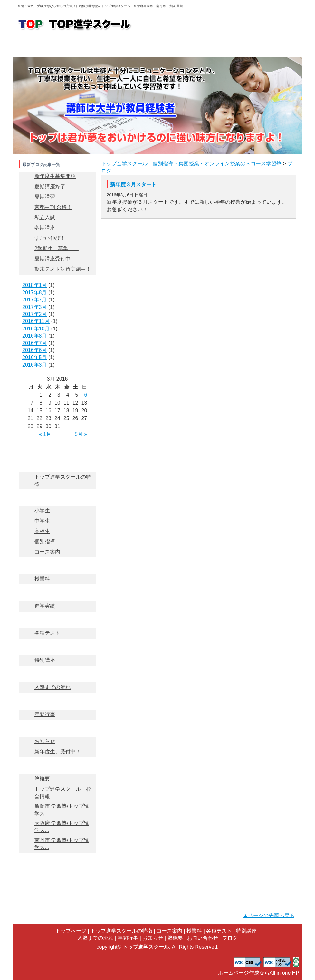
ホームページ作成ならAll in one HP (259, 973)
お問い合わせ (163, 25)
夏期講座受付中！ (55, 259)
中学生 (42, 521)
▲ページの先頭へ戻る (269, 915)
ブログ (57, 875)
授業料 (157, 47)
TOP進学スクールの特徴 (57, 461)
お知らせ (57, 725)
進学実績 (196, 47)
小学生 (42, 510)
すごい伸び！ (50, 238)
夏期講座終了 (50, 186)
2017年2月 (35, 314)
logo (75, 25)
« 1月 (45, 434)
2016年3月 (35, 365)
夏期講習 (45, 197)
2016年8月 (35, 336)
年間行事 (57, 698)
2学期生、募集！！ (57, 248)
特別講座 (57, 644)
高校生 (42, 531)
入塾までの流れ (235, 47)
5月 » (81, 434)
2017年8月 (35, 293)
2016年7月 (35, 343)
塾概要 (275, 47)
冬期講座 (45, 228)
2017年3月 (35, 307)
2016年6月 (35, 350)
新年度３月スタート (133, 185)
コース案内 (117, 47)
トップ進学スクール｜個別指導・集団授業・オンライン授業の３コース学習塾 (191, 164)
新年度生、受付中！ (58, 752)
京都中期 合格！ (53, 207)
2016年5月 (35, 357)
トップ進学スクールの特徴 (78, 47)
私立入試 (45, 217)
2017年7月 (35, 300)
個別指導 (45, 541)
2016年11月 (36, 321)
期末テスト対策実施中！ (63, 269)
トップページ (39, 47)
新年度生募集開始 (55, 176)
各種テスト (57, 617)
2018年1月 (35, 285)
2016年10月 (36, 329)
